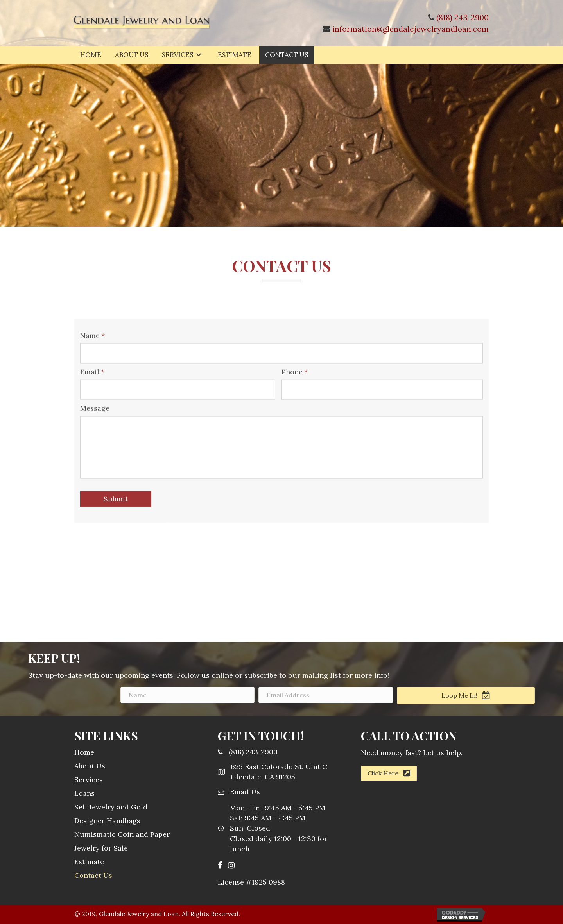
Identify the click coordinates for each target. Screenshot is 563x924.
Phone (295, 415)
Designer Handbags (107, 821)
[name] (268, 695)
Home (84, 752)
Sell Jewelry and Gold (111, 807)
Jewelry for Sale (101, 848)
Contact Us (93, 875)
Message (95, 451)
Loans (84, 793)
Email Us (245, 792)
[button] (389, 773)
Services (89, 780)
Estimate (89, 862)
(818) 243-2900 (463, 17)
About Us (90, 766)
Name (92, 379)
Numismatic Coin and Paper (122, 834)
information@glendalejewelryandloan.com (411, 29)
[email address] (407, 695)
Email (92, 415)
